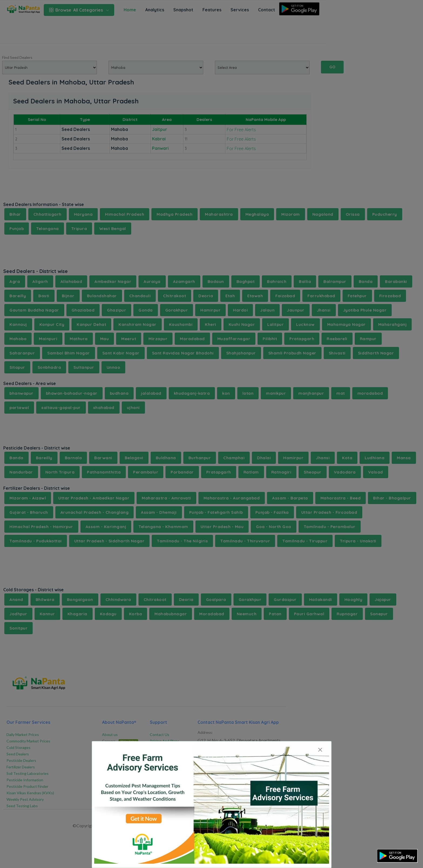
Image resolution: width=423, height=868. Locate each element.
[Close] (320, 750)
